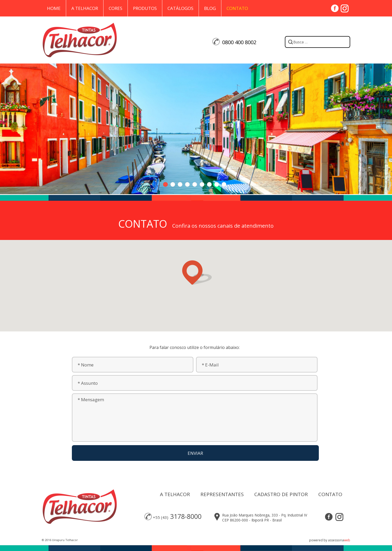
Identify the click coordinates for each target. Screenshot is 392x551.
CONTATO (330, 494)
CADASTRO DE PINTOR (281, 494)
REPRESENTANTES (222, 494)
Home (54, 8)
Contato (237, 8)
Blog (210, 8)
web (347, 540)
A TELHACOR (175, 494)
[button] (196, 273)
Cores (116, 8)
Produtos (145, 8)
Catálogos (180, 8)
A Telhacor (85, 8)
